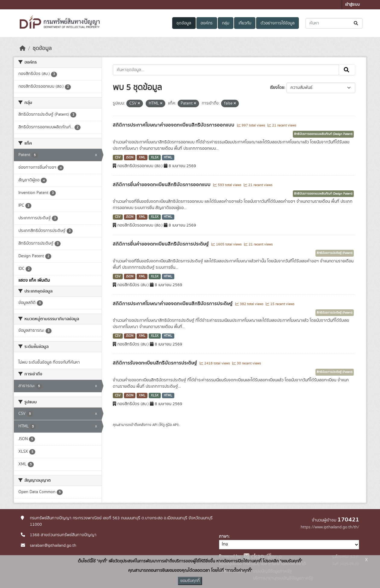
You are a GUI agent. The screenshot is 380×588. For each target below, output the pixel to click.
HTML (168, 158)
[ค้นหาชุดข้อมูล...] (334, 23)
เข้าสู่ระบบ (352, 5)
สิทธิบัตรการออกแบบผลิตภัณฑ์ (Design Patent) (323, 134)
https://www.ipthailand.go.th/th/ (330, 527)
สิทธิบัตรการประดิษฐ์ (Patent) (335, 253)
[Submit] (356, 23)
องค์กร (207, 23)
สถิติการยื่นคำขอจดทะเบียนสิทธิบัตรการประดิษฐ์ (161, 244)
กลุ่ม (226, 23)
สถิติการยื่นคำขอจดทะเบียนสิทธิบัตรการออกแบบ (162, 185)
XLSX (155, 158)
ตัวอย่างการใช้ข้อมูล (278, 23)
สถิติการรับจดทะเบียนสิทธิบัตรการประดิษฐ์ (155, 363)
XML (142, 158)
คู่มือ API (172, 425)
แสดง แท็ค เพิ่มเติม (34, 280)
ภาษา (224, 536)
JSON (130, 158)
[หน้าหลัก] (23, 48)
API (155, 425)
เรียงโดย (277, 88)
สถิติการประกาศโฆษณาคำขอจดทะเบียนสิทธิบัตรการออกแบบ (174, 125)
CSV (118, 158)
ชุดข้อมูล (184, 23)
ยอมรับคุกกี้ (190, 581)
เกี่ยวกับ (245, 23)
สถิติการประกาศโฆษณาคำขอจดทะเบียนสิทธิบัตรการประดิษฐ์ (173, 304)
